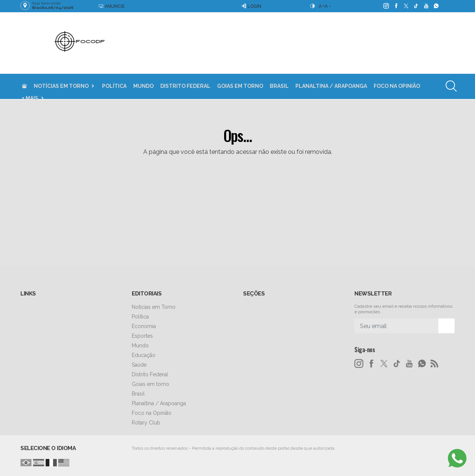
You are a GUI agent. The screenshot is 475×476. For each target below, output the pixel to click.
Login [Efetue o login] (251, 6)
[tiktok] (416, 6)
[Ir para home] (24, 86)
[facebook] (396, 6)
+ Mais (30, 98)
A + (322, 6)
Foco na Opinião (397, 86)
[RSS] (435, 364)
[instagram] (386, 6)
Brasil (279, 86)
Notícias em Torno (61, 86)
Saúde (139, 365)
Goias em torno (240, 86)
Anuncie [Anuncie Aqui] (112, 6)
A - (328, 6)
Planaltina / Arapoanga (331, 86)
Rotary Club (146, 423)
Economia (144, 326)
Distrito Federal (185, 86)
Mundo (143, 86)
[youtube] (426, 6)
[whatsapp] (436, 6)
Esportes (142, 336)
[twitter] (406, 6)
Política (114, 86)
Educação (144, 355)
